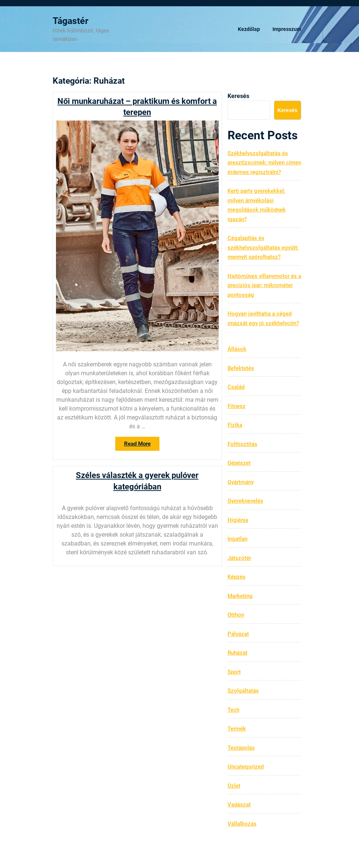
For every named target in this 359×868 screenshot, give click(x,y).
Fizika (235, 425)
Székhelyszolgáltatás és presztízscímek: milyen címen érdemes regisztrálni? (264, 163)
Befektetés (241, 368)
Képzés (237, 577)
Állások (237, 349)
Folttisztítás (242, 444)
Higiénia (238, 520)
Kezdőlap (249, 29)
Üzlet (234, 786)
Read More (142, 445)
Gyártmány (241, 482)
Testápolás (241, 748)
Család (236, 387)
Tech (233, 710)
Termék (237, 729)
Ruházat (237, 653)
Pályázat (238, 634)
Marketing (240, 596)
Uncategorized (246, 767)
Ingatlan (237, 539)
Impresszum (287, 29)
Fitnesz (237, 406)
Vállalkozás (242, 824)
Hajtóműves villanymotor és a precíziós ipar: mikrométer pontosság (264, 285)
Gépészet (239, 463)
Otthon (236, 615)
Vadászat (239, 805)
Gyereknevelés (245, 501)
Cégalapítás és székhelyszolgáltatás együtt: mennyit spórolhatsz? (263, 247)
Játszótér (239, 558)
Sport (234, 672)
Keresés (238, 96)
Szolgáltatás (243, 691)
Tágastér (71, 21)
